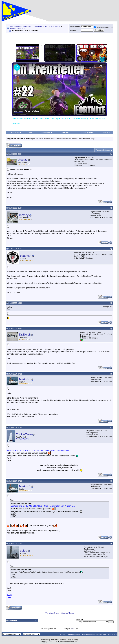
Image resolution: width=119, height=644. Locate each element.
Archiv (84, 634)
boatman (26, 256)
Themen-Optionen (103, 150)
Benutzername (75, 27)
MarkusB (25, 379)
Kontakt (63, 634)
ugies (23, 551)
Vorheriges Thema (52, 613)
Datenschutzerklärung (97, 634)
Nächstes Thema (67, 613)
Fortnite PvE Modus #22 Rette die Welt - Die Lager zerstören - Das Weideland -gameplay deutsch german (59, 67)
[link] (17, 67)
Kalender (66, 132)
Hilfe (31, 132)
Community (47, 132)
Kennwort (73, 30)
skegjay (22, 160)
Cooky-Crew (24, 434)
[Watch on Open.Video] (26, 111)
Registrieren (16, 132)
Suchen (106, 132)
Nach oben (112, 634)
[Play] (92, 53)
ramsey (24, 215)
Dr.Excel (24, 335)
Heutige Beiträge (87, 132)
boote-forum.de (74, 634)
